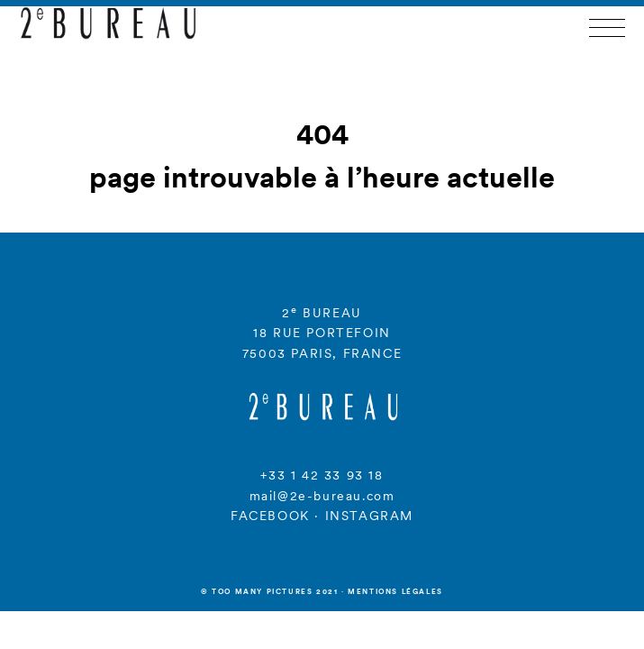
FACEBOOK (270, 516)
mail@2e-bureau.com (322, 496)
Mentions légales (395, 591)
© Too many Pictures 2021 (269, 591)
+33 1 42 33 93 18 (322, 475)
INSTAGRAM (369, 516)
